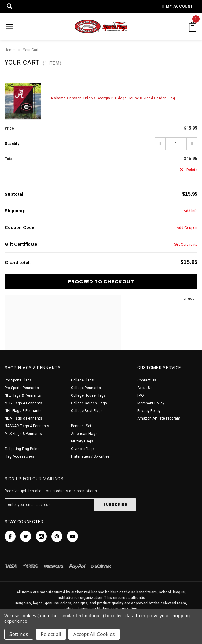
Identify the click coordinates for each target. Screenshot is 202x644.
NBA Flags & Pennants (23, 418)
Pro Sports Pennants (22, 388)
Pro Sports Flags (18, 380)
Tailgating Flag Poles (22, 449)
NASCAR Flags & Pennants (27, 426)
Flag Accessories (19, 456)
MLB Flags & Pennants (23, 403)
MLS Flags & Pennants (23, 434)
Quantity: (12, 144)
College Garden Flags (89, 403)
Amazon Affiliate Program (159, 418)
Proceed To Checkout (101, 282)
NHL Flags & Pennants (23, 411)
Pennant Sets (82, 426)
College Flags (82, 380)
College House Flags (88, 395)
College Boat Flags (87, 411)
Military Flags (82, 441)
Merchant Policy (151, 403)
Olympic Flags (83, 449)
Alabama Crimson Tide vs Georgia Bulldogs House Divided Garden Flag (113, 98)
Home (10, 50)
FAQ (141, 395)
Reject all (51, 634)
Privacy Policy (149, 411)
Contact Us (147, 380)
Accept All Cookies (94, 634)
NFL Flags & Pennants (23, 395)
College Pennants (86, 388)
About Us (145, 388)
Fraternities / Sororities (90, 456)
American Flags (84, 434)
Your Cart (31, 50)
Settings (19, 634)
